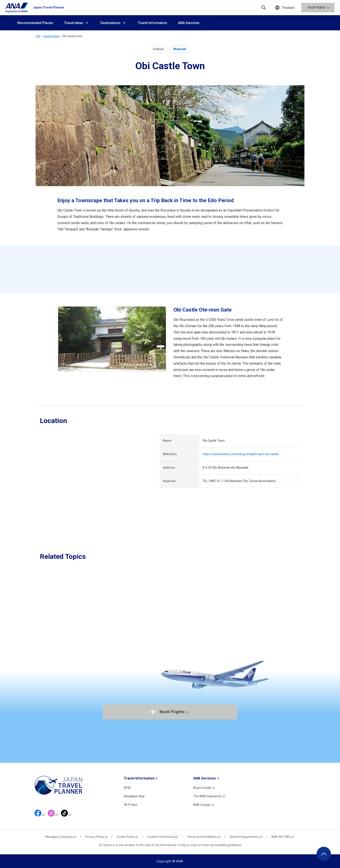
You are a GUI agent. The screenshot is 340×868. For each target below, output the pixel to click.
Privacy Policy (97, 837)
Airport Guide (204, 788)
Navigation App (134, 796)
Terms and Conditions (204, 837)
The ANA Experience (209, 796)
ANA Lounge (204, 805)
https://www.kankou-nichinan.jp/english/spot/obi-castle (241, 454)
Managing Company (61, 837)
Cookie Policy (128, 837)
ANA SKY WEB (283, 837)
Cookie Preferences (163, 837)
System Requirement (246, 837)
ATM (127, 788)
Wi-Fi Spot (131, 805)
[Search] (264, 8)
